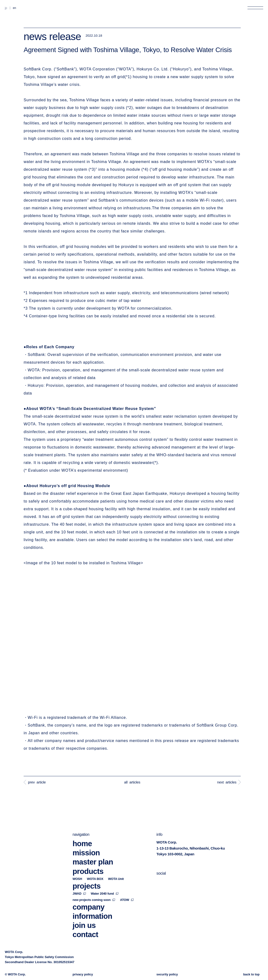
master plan (93, 849)
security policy (167, 974)
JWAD (79, 881)
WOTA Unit (116, 866)
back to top (251, 974)
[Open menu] (255, 8)
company (89, 894)
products (88, 859)
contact (85, 922)
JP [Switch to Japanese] (6, 8)
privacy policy (83, 974)
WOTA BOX (95, 866)
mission (86, 840)
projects (87, 873)
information (92, 903)
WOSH (77, 866)
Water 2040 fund (105, 881)
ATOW (127, 887)
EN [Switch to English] (14, 8)
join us (84, 913)
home (82, 831)
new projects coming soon (94, 887)
